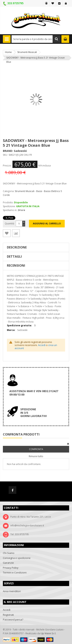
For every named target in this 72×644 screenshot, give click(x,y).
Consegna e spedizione (17, 558)
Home (8, 52)
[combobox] (36, 39)
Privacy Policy (11, 568)
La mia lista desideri (53, 3)
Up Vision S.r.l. (48, 633)
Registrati (8, 615)
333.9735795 (15, 3)
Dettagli (14, 256)
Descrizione (17, 247)
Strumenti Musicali (27, 52)
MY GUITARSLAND (46, 3)
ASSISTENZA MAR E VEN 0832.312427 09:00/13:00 (34, 393)
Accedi (66, 3)
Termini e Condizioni (15, 572)
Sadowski (20, 151)
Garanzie (8, 563)
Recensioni (16, 265)
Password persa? (13, 620)
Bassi (39, 191)
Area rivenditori (12, 591)
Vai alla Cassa (59, 3)
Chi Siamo (9, 553)
